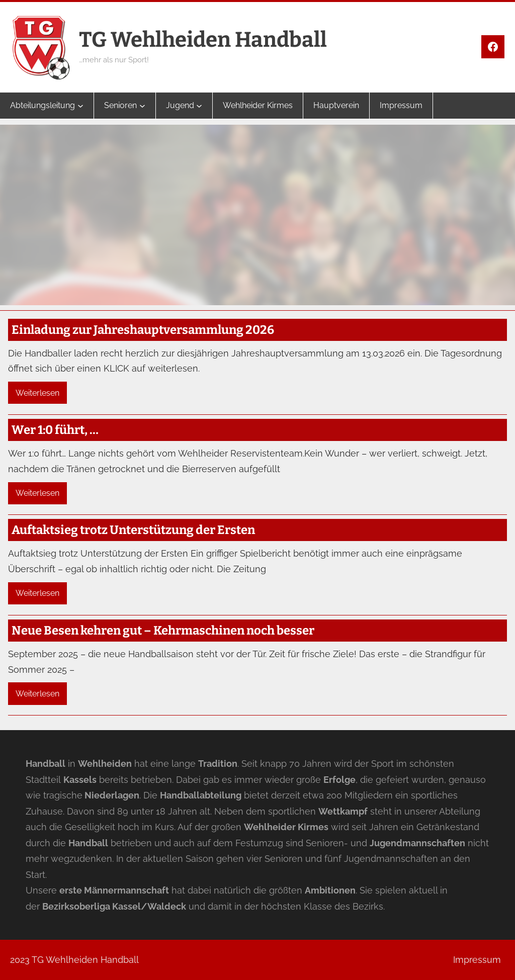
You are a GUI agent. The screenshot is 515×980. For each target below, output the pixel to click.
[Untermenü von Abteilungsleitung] (80, 106)
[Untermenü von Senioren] (142, 106)
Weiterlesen (37, 393)
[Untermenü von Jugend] (199, 106)
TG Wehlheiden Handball (203, 40)
